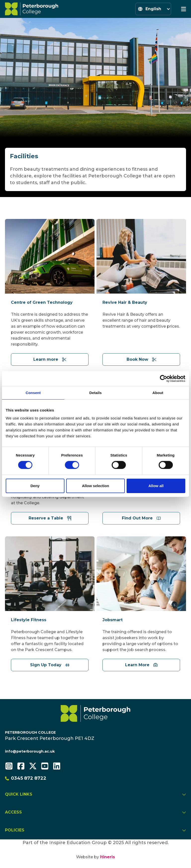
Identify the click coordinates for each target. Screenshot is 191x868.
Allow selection (95, 486)
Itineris (107, 857)
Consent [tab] (33, 392)
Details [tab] (95, 392)
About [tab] (158, 392)
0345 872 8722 (26, 778)
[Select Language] (153, 9)
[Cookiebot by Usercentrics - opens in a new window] (164, 378)
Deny (35, 486)
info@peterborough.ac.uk (30, 751)
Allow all (156, 486)
